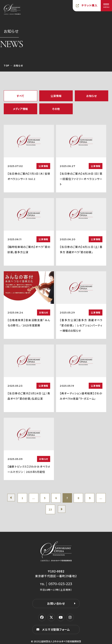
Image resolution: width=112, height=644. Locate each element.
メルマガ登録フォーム (56, 629)
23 (50, 509)
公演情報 (56, 96)
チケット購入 (89, 5)
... (34, 498)
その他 (56, 109)
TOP (6, 65)
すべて (20, 96)
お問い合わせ (56, 603)
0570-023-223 (60, 584)
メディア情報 (20, 109)
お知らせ (92, 96)
